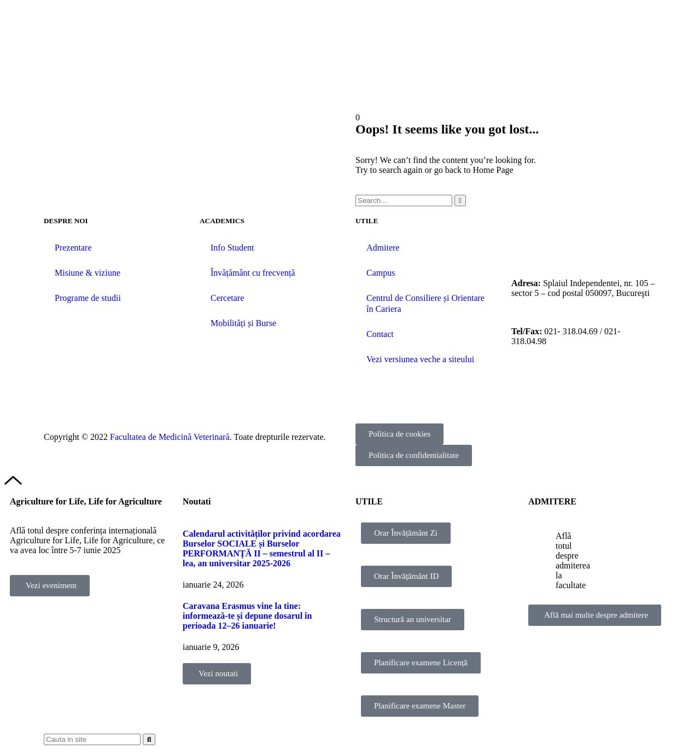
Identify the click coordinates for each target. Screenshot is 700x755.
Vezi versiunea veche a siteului (420, 359)
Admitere (383, 248)
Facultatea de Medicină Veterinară (170, 437)
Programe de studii (88, 298)
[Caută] (460, 201)
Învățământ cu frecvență (253, 273)
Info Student (232, 248)
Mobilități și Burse (243, 323)
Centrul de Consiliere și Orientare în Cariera (425, 303)
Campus (381, 273)
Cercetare (227, 298)
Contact (380, 334)
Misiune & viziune (87, 273)
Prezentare (73, 248)
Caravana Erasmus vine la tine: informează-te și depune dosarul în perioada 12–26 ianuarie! (247, 616)
